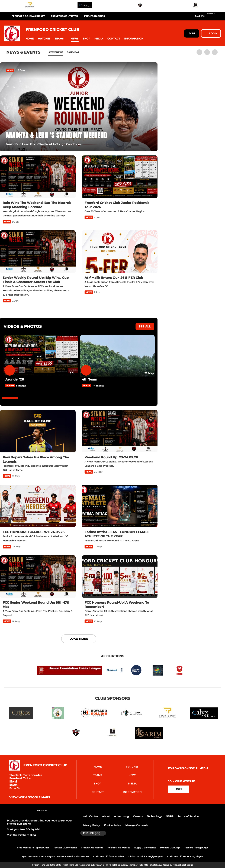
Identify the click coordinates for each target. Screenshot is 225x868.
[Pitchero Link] (214, 18)
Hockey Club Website (119, 848)
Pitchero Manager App (196, 848)
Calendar (73, 52)
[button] (30, 39)
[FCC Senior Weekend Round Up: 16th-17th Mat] (38, 577)
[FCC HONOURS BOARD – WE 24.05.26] (38, 506)
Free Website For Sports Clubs (33, 848)
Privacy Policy (91, 825)
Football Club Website (65, 848)
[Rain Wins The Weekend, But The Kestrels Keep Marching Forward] (38, 177)
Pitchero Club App (170, 848)
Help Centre (90, 816)
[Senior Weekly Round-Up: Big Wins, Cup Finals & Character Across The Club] (38, 252)
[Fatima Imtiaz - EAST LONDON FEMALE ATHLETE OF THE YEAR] (120, 506)
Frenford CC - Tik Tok (64, 16)
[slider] (10, 398)
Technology (154, 816)
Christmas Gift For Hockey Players (185, 856)
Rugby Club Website (145, 848)
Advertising (121, 816)
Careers (138, 816)
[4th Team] (117, 356)
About (106, 816)
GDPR (170, 816)
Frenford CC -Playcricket (28, 16)
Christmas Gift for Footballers (109, 856)
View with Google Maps (30, 798)
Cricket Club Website (92, 848)
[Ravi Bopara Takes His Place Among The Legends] (38, 431)
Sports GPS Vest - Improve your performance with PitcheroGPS (55, 856)
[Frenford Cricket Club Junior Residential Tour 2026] (120, 177)
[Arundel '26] (41, 356)
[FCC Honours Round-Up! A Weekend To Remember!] (120, 577)
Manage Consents (137, 825)
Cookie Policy (113, 825)
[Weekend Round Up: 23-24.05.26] (120, 431)
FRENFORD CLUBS (94, 16)
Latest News (55, 52)
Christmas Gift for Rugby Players (146, 856)
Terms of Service (188, 816)
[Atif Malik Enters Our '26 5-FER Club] (120, 252)
